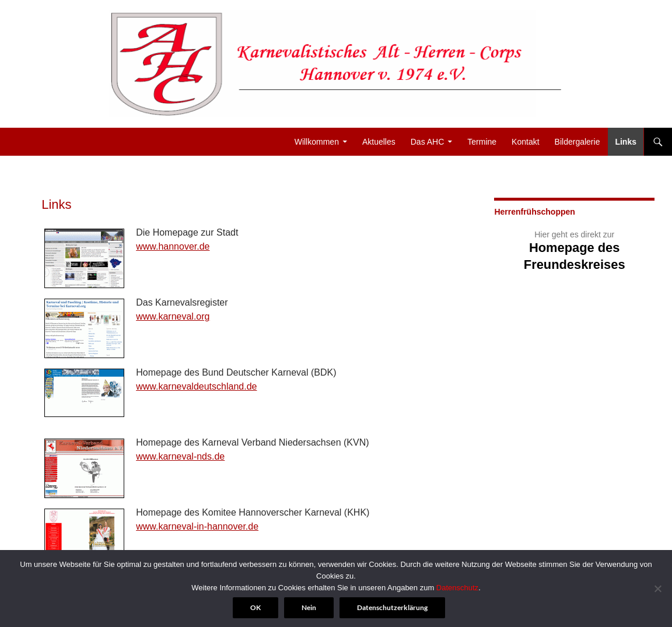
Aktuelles (379, 142)
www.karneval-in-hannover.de (197, 526)
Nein (309, 607)
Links (626, 142)
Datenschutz (457, 588)
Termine (482, 142)
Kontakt (525, 142)
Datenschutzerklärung (392, 607)
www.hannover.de (173, 246)
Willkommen (317, 142)
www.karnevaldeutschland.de (196, 386)
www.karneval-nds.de (180, 456)
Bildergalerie (577, 142)
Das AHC (428, 142)
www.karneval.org (173, 316)
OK (256, 607)
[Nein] (657, 589)
